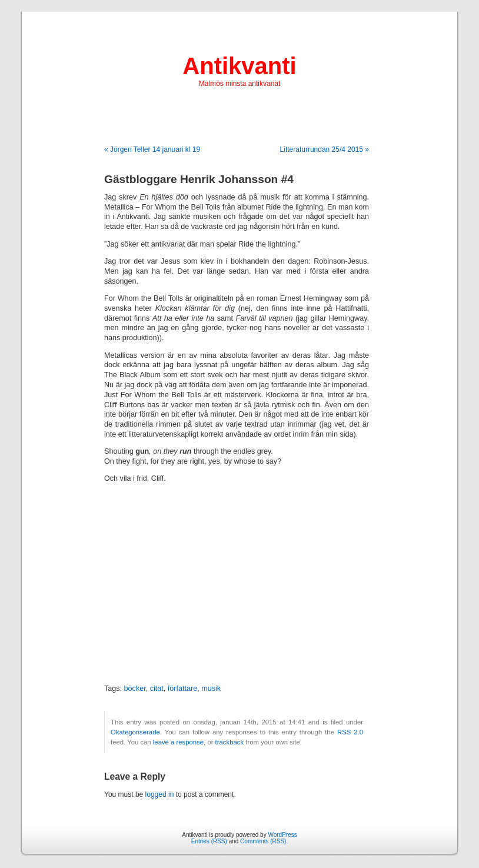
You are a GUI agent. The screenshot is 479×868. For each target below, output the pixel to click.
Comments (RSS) (263, 841)
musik (211, 689)
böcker (135, 689)
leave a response (178, 742)
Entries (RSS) (209, 841)
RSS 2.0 (350, 732)
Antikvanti (239, 66)
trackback (229, 742)
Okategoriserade (135, 732)
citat (157, 689)
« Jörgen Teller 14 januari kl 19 (152, 149)
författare (182, 689)
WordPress (282, 835)
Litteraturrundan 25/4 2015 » (325, 149)
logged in (160, 794)
